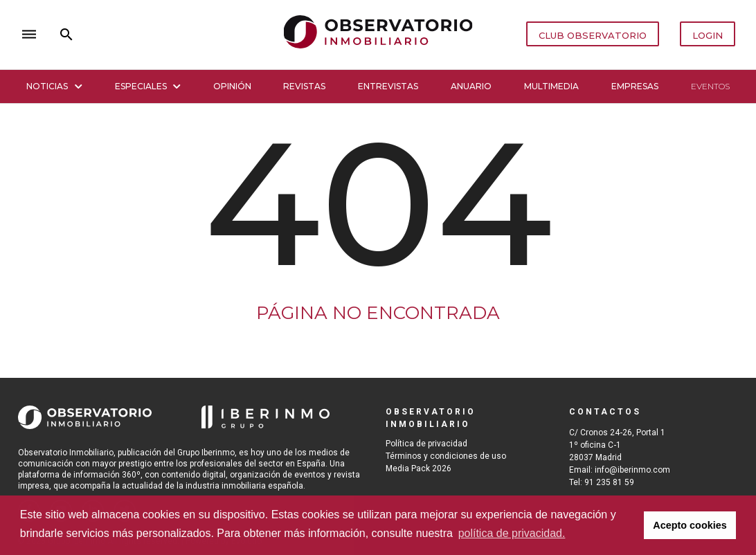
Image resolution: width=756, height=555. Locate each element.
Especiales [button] (148, 86)
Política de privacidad (426, 444)
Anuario (471, 86)
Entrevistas (388, 86)
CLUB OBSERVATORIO (593, 35)
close (211, 34)
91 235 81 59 (609, 482)
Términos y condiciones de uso (446, 456)
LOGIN (708, 35)
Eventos (710, 86)
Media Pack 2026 (418, 468)
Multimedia (551, 86)
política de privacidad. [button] (512, 533)
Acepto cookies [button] (690, 525)
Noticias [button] (54, 86)
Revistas (304, 86)
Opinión (232, 86)
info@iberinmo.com (632, 470)
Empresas (635, 86)
